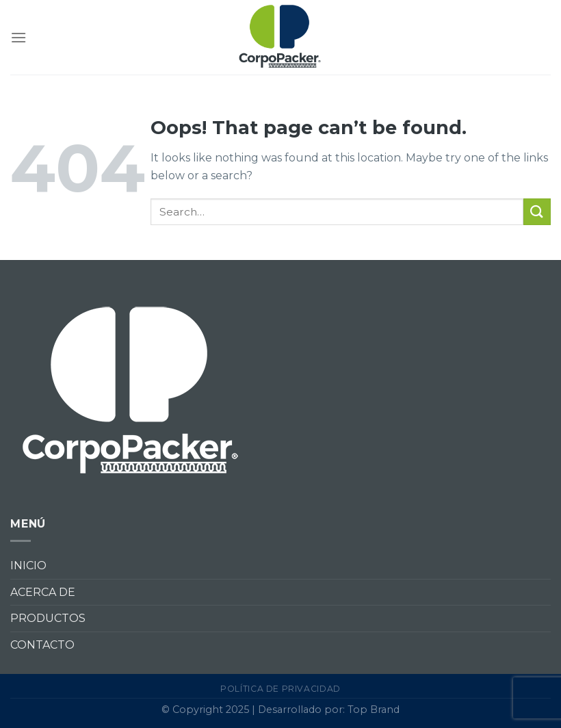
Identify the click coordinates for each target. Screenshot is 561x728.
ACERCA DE (43, 592)
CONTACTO (42, 645)
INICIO (28, 565)
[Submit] (537, 212)
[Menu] (18, 37)
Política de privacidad (280, 689)
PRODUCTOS (48, 618)
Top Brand (374, 710)
